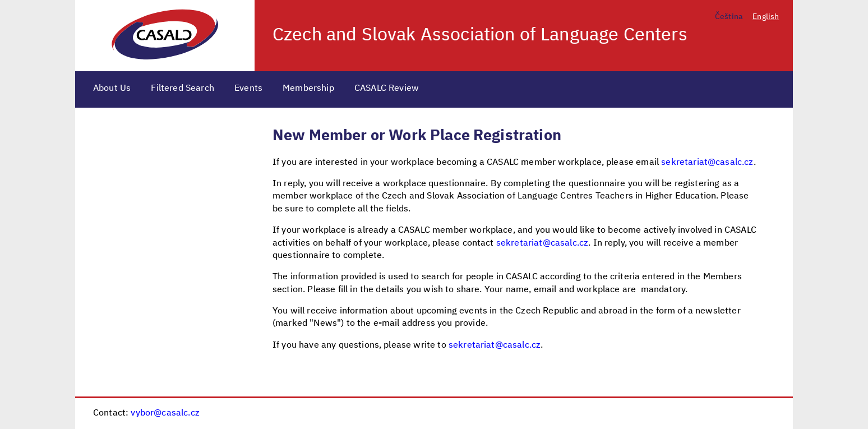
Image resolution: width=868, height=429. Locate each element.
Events (248, 89)
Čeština (729, 17)
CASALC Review (387, 89)
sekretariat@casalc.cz (707, 163)
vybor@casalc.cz (165, 413)
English (766, 17)
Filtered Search (182, 89)
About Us (112, 89)
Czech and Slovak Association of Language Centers (480, 35)
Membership (308, 89)
